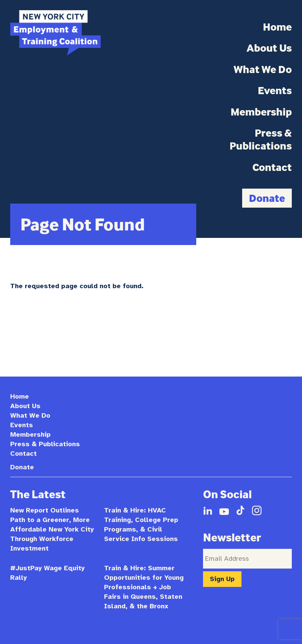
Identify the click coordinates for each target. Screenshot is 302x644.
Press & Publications (261, 139)
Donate (267, 198)
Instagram (257, 510)
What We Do (263, 69)
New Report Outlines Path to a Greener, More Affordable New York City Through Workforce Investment (52, 529)
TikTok (240, 510)
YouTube (224, 510)
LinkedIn (208, 510)
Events (275, 90)
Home (277, 27)
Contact (272, 167)
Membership (261, 112)
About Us (269, 48)
